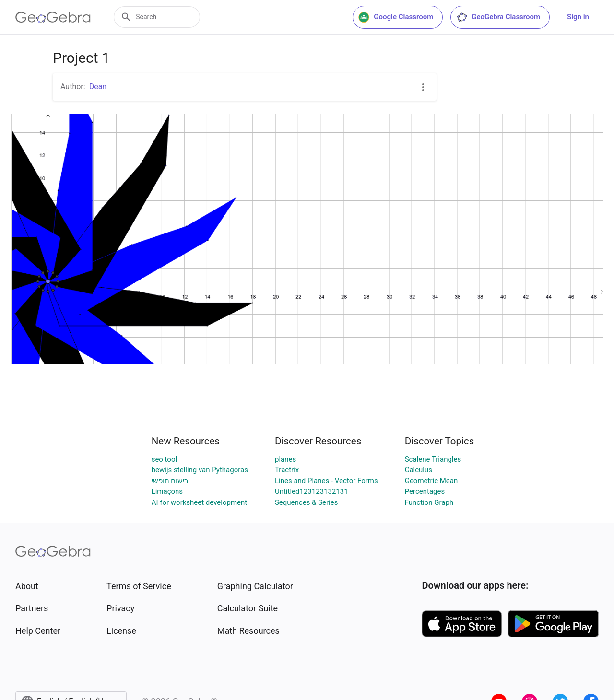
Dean (98, 87)
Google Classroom (396, 17)
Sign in (578, 17)
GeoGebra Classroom (498, 17)
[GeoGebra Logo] (53, 17)
